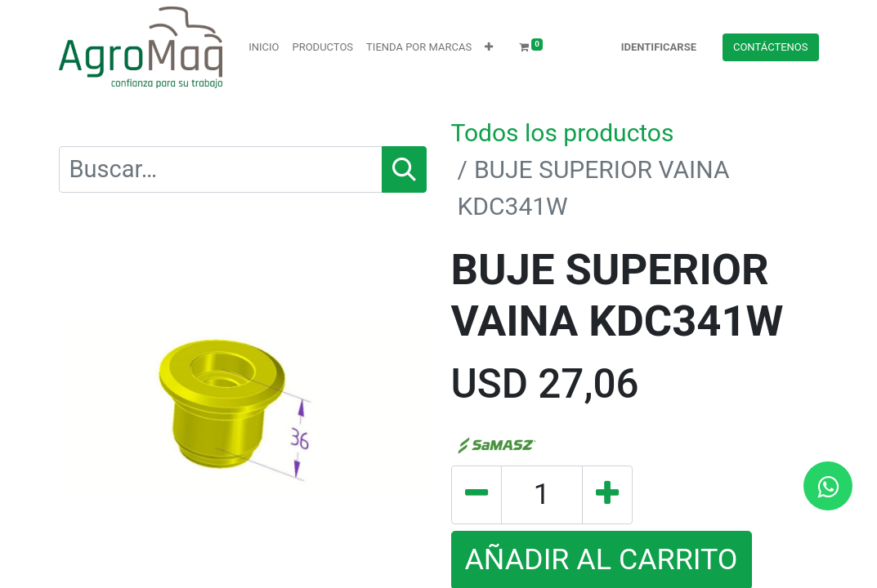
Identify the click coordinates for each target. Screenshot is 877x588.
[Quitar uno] (477, 495)
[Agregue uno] (607, 495)
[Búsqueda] (404, 170)
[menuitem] (264, 47)
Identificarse (659, 47)
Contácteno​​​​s (771, 47)
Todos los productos (563, 133)
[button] (489, 47)
